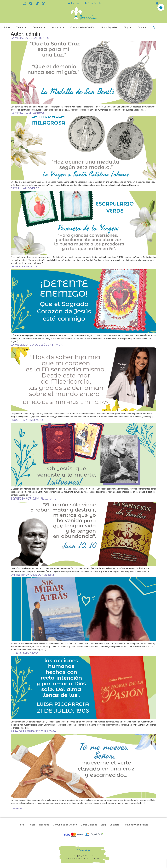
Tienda (21, 27)
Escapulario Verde (25, 188)
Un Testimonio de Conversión (33, 575)
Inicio (7, 27)
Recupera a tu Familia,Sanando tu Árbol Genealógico (35, 499)
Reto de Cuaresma (24, 653)
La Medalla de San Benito (30, 38)
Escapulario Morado (27, 420)
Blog (127, 27)
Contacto (143, 27)
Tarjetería (39, 27)
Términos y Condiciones (136, 825)
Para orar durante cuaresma (33, 731)
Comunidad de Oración (82, 27)
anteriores (17, 809)
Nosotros (58, 27)
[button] (154, 28)
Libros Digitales (109, 27)
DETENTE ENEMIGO (24, 267)
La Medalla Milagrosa (28, 113)
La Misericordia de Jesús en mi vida (37, 345)
